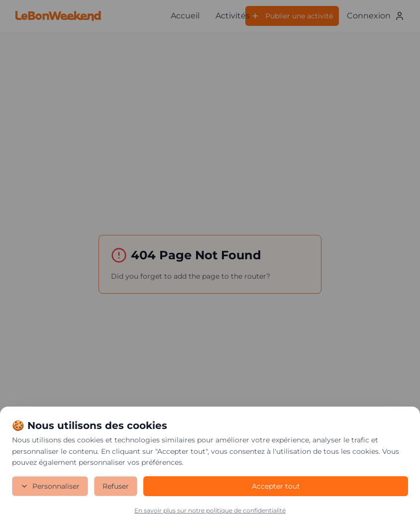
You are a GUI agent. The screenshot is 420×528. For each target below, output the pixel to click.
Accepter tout (276, 486)
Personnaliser (50, 486)
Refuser (116, 486)
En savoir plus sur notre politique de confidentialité (210, 510)
